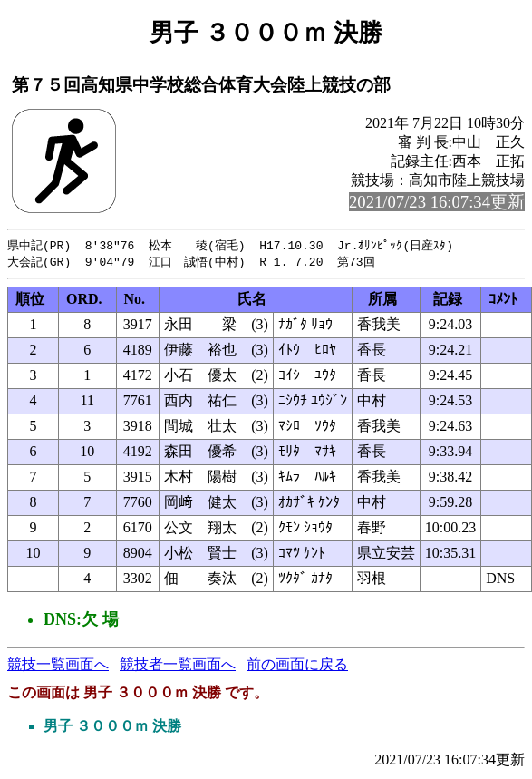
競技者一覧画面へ (178, 666)
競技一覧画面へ (58, 666)
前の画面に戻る (297, 666)
